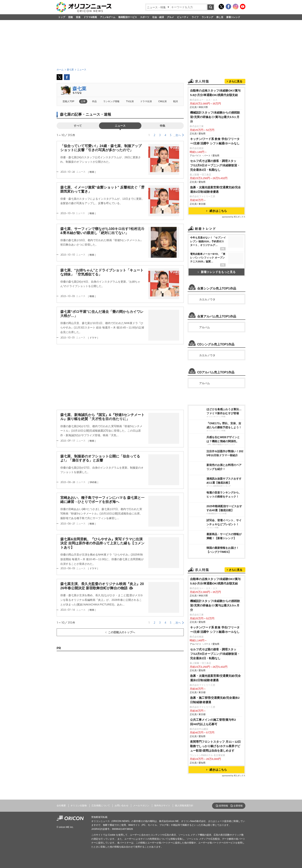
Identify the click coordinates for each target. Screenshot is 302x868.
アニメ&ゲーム (108, 17)
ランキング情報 (111, 101)
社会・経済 (158, 17)
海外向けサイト (162, 806)
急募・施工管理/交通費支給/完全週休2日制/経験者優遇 (215, 700)
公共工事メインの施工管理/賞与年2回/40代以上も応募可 (213, 722)
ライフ (195, 17)
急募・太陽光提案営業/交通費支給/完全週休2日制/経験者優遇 (216, 189)
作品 (94, 101)
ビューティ (183, 17)
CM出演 (162, 101)
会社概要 (61, 806)
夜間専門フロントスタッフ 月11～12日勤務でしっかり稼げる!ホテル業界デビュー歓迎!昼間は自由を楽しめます (215, 746)
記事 (83, 101)
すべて (78, 126)
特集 (163, 126)
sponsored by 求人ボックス (234, 217)
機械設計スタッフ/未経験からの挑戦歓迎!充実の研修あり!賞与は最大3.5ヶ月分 (215, 117)
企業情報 (238, 806)
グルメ (170, 17)
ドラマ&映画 (90, 17)
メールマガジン (141, 806)
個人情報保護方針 (184, 806)
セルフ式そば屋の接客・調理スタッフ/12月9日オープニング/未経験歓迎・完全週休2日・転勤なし (215, 165)
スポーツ (145, 17)
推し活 (220, 17)
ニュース (120, 126)
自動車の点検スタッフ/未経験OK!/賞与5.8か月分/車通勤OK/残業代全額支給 (215, 93)
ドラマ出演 (146, 101)
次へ (178, 135)
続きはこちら (217, 211)
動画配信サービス (128, 17)
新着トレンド (233, 17)
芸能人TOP (68, 101)
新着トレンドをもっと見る (217, 272)
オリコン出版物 (79, 806)
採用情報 (223, 806)
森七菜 (79, 89)
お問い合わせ (122, 806)
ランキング (207, 17)
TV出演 (130, 101)
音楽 (78, 17)
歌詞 (175, 101)
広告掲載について (101, 806)
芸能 (70, 17)
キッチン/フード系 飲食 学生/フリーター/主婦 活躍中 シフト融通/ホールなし (215, 141)
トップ (62, 17)
